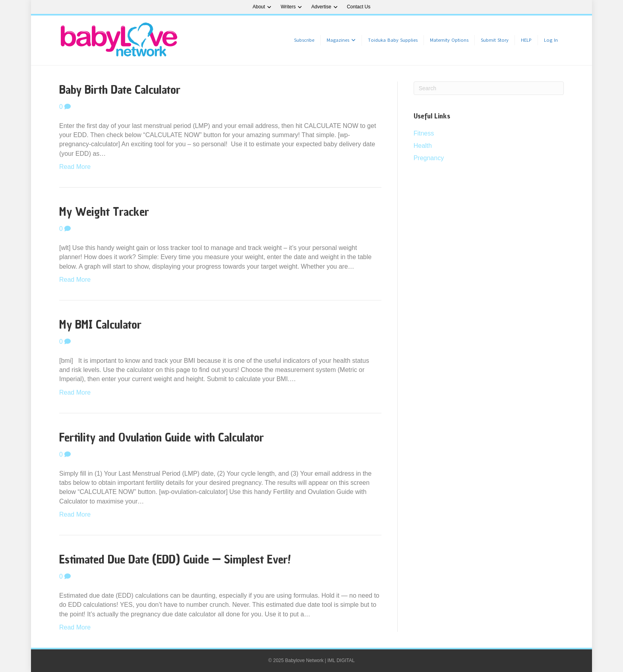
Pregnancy (429, 158)
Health (423, 146)
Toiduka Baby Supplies (393, 40)
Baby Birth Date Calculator (120, 90)
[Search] (489, 88)
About (259, 7)
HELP (526, 40)
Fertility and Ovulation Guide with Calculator (162, 437)
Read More (75, 167)
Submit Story (495, 40)
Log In (551, 40)
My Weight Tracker (104, 212)
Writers (288, 7)
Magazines (338, 40)
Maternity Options (449, 40)
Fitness (424, 133)
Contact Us (359, 7)
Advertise (321, 7)
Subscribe (304, 40)
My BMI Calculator (100, 324)
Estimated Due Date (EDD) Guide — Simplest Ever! (175, 559)
